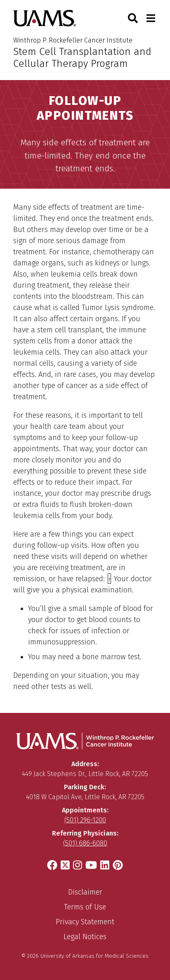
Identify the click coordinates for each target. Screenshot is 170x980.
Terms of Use (85, 907)
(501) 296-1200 (85, 820)
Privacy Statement (85, 922)
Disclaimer (85, 892)
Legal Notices (85, 937)
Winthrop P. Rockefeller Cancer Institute (73, 40)
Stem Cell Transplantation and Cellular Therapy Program (82, 58)
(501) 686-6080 (85, 843)
